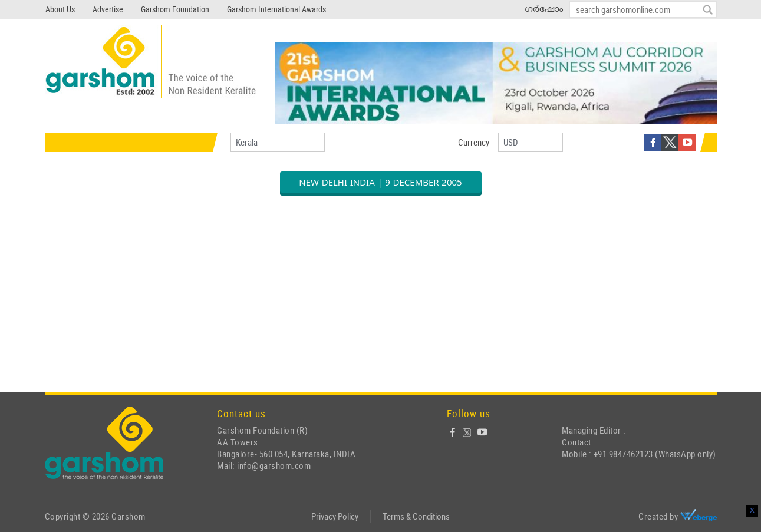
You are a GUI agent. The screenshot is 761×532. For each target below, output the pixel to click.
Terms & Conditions (416, 516)
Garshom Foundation (175, 9)
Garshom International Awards (276, 9)
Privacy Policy (335, 516)
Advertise (108, 9)
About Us (60, 9)
